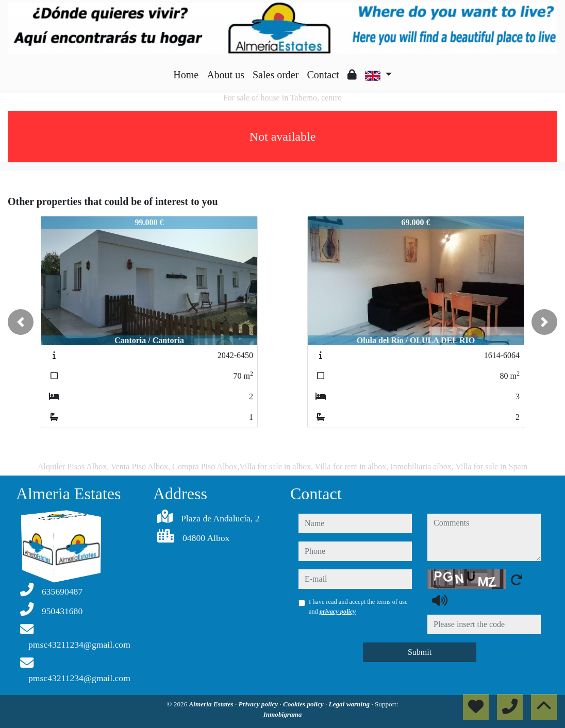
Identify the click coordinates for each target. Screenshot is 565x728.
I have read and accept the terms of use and (358, 606)
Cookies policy (304, 704)
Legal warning (350, 704)
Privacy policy (259, 704)
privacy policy (338, 612)
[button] (21, 322)
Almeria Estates (212, 704)
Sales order (276, 75)
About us (226, 75)
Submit (420, 652)
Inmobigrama (283, 714)
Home (186, 75)
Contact (323, 75)
